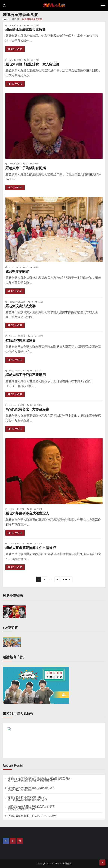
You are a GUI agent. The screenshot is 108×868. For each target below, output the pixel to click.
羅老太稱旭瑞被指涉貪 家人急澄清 (32, 64)
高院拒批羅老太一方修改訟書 (27, 409)
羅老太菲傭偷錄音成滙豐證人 (27, 513)
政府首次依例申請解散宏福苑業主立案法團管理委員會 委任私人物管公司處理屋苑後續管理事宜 (39, 780)
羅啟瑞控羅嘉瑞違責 (21, 341)
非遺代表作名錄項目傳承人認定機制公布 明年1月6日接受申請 (31, 789)
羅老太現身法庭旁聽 (21, 306)
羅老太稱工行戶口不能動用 (26, 375)
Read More (15, 49)
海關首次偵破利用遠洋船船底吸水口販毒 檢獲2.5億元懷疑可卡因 (31, 808)
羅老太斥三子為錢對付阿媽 (26, 168)
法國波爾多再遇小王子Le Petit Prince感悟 (32, 816)
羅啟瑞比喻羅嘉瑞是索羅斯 (26, 30)
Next (65, 579)
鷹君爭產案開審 (17, 272)
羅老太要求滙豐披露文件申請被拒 (31, 548)
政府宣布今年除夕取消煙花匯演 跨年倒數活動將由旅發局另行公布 (27, 798)
